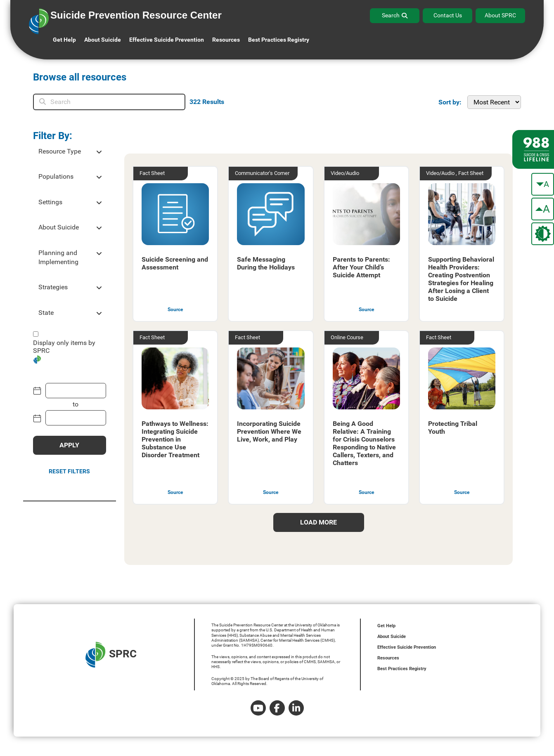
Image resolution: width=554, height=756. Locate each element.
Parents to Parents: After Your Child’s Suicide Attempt (361, 267)
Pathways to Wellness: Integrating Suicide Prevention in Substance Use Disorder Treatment (175, 439)
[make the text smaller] (543, 184)
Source (175, 309)
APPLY (69, 445)
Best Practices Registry (279, 40)
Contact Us (448, 15)
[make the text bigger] (543, 209)
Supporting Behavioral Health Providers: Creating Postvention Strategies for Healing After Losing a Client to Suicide (461, 279)
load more (318, 522)
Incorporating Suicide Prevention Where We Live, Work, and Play (269, 431)
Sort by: (450, 102)
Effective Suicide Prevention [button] (167, 40)
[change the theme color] (543, 234)
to (76, 404)
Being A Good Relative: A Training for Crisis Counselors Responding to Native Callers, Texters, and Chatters (364, 443)
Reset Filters (69, 471)
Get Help (64, 40)
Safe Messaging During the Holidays (266, 263)
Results (207, 102)
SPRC (111, 655)
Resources (388, 658)
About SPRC (500, 15)
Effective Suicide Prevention (407, 647)
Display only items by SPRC (64, 347)
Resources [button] (226, 40)
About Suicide (103, 40)
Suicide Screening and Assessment (175, 263)
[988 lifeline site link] (533, 149)
